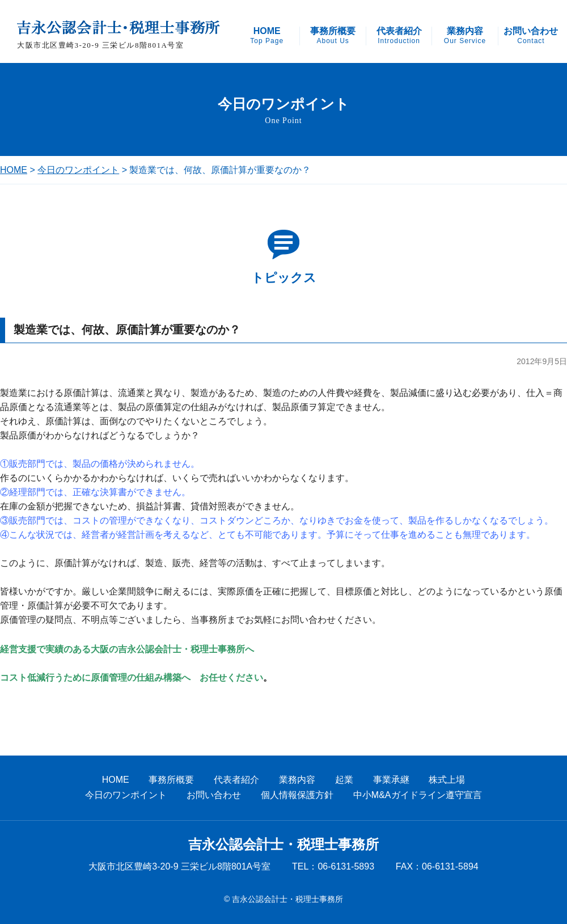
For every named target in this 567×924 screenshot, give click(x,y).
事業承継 (391, 780)
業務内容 (465, 36)
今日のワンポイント (78, 170)
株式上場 (447, 780)
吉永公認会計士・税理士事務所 (283, 845)
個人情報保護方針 (297, 795)
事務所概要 (333, 36)
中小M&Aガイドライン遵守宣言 (418, 795)
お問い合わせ (531, 36)
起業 (344, 780)
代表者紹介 (399, 36)
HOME (267, 36)
